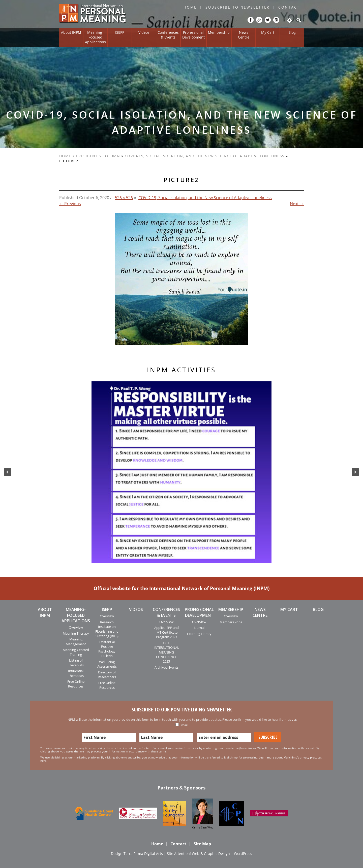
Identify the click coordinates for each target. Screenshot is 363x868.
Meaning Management (76, 641)
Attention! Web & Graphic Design (202, 854)
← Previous (70, 204)
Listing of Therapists (76, 663)
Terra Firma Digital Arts (143, 854)
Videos (144, 32)
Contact (289, 7)
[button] (8, 472)
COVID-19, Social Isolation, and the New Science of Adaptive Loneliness (205, 156)
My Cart (268, 32)
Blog (292, 32)
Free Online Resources (76, 684)
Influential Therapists (76, 673)
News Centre (244, 35)
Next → (297, 204)
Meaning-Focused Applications (95, 37)
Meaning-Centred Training (76, 652)
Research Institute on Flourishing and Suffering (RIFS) (107, 629)
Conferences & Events (168, 35)
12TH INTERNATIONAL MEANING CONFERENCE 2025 (166, 652)
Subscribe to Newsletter (238, 7)
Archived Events (167, 667)
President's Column (98, 156)
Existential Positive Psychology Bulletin (107, 649)
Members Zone (231, 622)
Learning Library (199, 634)
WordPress (243, 854)
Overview (76, 627)
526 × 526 (124, 198)
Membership (219, 32)
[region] (181, 472)
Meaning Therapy (76, 633)
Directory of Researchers (107, 674)
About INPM (71, 32)
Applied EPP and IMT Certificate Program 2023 (167, 632)
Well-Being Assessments (107, 664)
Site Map (202, 844)
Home (190, 7)
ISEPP (120, 32)
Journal (199, 628)
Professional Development (193, 35)
